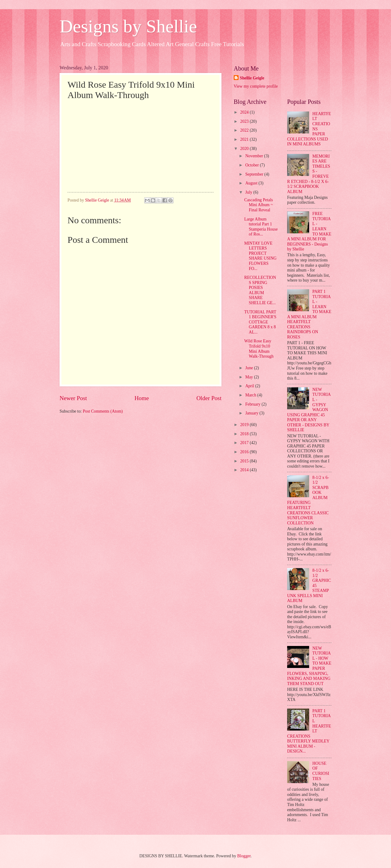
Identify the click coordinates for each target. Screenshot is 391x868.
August (252, 183)
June (250, 368)
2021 (245, 139)
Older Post (209, 398)
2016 (245, 452)
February (253, 404)
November (255, 156)
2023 (245, 121)
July (249, 192)
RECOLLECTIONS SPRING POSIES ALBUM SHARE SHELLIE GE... (260, 290)
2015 (245, 461)
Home (142, 398)
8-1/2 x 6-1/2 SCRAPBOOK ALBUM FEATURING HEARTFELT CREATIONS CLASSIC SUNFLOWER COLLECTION (308, 500)
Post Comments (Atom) (103, 411)
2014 (245, 470)
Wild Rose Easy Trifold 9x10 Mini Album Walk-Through (259, 349)
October (253, 165)
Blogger (244, 856)
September (255, 174)
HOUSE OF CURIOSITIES (321, 771)
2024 (245, 112)
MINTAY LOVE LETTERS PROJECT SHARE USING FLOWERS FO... (260, 256)
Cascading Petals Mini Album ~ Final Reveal (258, 205)
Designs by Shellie (128, 26)
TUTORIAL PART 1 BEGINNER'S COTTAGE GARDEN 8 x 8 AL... (260, 322)
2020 (245, 149)
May (250, 377)
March (251, 395)
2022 (245, 130)
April (250, 386)
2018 (245, 434)
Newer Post (73, 398)
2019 (245, 425)
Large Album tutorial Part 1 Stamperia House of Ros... (261, 227)
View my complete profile (256, 86)
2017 (245, 443)
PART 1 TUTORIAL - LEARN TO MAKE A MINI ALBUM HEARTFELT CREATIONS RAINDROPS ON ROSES (309, 314)
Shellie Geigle (252, 78)
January (252, 413)
